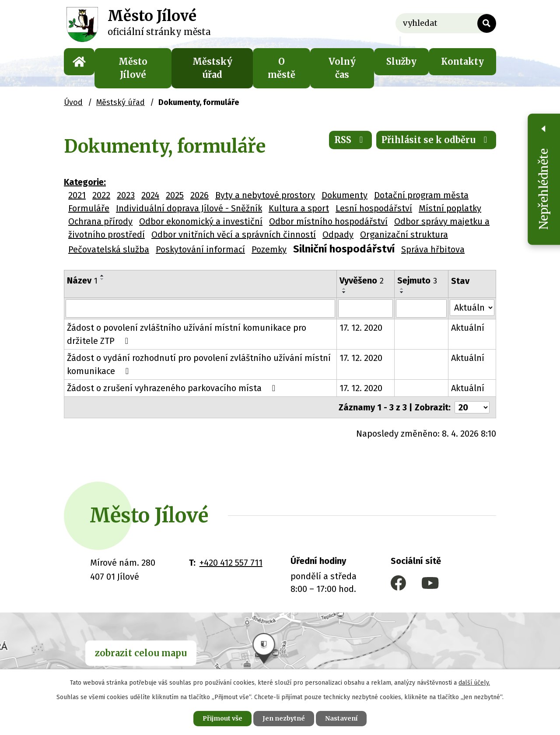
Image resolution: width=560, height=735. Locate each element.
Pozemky (269, 249)
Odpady (338, 234)
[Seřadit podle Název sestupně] (102, 279)
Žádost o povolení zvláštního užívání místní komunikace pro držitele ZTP (187, 334)
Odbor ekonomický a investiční (201, 221)
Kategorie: (85, 182)
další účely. (474, 683)
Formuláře (89, 208)
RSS (350, 140)
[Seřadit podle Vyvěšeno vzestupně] (344, 289)
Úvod (79, 62)
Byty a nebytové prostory (265, 195)
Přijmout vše (222, 718)
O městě (282, 68)
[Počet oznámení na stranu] (472, 407)
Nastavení (341, 718)
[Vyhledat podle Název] (200, 308)
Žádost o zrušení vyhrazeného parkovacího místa (173, 388)
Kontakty (462, 61)
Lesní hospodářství (374, 208)
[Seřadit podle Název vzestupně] (102, 276)
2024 (150, 195)
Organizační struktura (404, 234)
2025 (175, 195)
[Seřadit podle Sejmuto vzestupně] (402, 289)
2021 (77, 195)
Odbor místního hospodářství (328, 221)
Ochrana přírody (100, 221)
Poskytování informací (200, 249)
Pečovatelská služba (109, 249)
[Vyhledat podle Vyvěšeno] (366, 308)
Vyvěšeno (362, 280)
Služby (401, 61)
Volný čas (342, 68)
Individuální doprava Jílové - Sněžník (189, 208)
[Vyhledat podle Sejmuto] (422, 308)
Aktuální (468, 328)
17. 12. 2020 (361, 328)
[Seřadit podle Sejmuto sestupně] (402, 292)
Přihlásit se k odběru (436, 140)
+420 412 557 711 (231, 563)
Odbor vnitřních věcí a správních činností (234, 234)
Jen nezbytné (284, 718)
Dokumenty (345, 195)
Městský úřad (212, 68)
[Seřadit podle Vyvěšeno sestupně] (344, 292)
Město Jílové (133, 68)
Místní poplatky (450, 208)
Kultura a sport (299, 208)
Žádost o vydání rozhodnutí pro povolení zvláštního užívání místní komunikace (199, 364)
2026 (199, 195)
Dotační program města (421, 195)
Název (82, 280)
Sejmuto (418, 280)
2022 (101, 195)
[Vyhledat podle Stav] (472, 308)
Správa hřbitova (433, 249)
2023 (126, 195)
